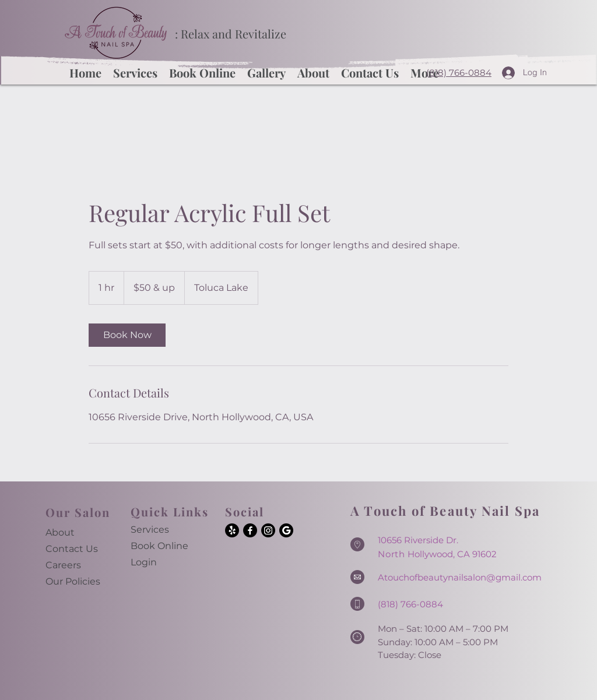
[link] (127, 335)
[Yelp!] (232, 530)
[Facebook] (250, 530)
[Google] (286, 530)
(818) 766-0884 (459, 73)
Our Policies (73, 581)
